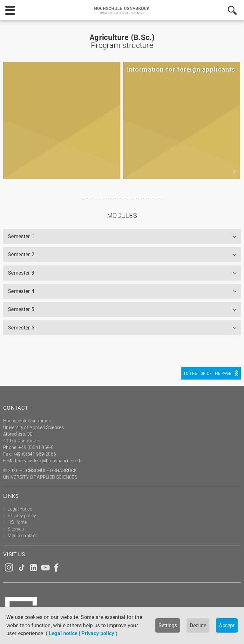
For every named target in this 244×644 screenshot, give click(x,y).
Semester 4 (21, 291)
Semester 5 (21, 309)
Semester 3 (21, 273)
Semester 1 (21, 236)
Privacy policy (98, 633)
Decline (198, 625)
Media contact (22, 535)
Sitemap (16, 529)
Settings (168, 625)
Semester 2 (21, 254)
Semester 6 (21, 328)
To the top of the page (207, 373)
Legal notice (63, 633)
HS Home (17, 522)
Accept (227, 625)
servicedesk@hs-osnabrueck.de (50, 461)
